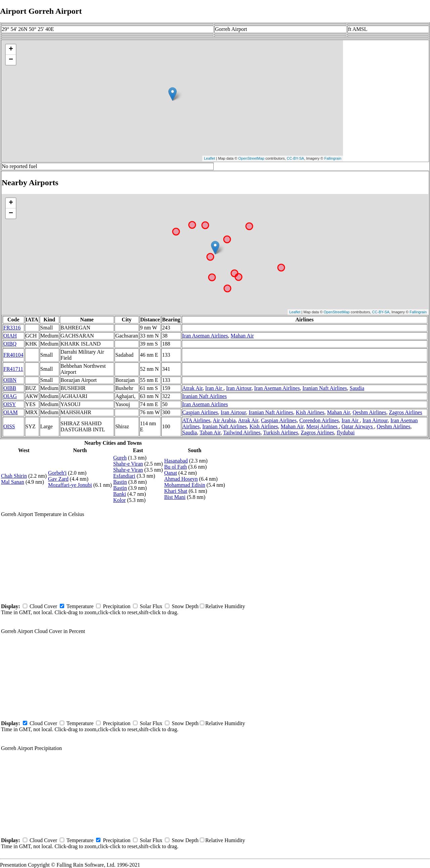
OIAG (10, 396)
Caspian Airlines (200, 412)
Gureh (120, 458)
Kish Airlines (310, 412)
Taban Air (210, 432)
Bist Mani (175, 497)
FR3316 (12, 328)
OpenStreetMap (251, 158)
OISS (9, 426)
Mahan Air (242, 336)
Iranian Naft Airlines (325, 388)
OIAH (10, 336)
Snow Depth (185, 606)
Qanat (171, 473)
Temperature (80, 606)
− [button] (11, 60)
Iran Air (214, 388)
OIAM (11, 412)
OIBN (10, 380)
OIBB (10, 388)
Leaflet (209, 158)
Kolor (119, 500)
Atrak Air (192, 388)
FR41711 (13, 369)
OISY (10, 404)
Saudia (357, 388)
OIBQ (10, 344)
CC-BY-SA (296, 158)
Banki (120, 494)
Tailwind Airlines (242, 432)
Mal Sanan (13, 482)
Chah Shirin (14, 476)
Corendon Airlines (319, 420)
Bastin (120, 482)
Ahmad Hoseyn (181, 479)
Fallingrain (333, 158)
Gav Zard (58, 479)
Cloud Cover (43, 606)
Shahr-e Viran (128, 464)
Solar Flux (151, 606)
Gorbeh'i (57, 473)
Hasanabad (176, 461)
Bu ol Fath (176, 467)
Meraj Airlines (323, 426)
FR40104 (13, 355)
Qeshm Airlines (370, 412)
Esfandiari (124, 476)
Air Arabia (224, 420)
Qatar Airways (358, 426)
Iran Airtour (239, 388)
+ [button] (11, 49)
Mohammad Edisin (185, 485)
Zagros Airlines (406, 412)
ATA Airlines (197, 420)
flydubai (346, 432)
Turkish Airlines (281, 432)
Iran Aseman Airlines (205, 336)
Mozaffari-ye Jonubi (70, 485)
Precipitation (117, 606)
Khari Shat (176, 491)
